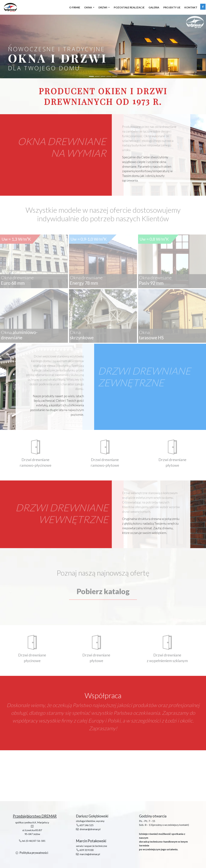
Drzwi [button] (103, 7)
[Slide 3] (103, 76)
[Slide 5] (115, 76)
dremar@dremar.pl (90, 829)
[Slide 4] (109, 76)
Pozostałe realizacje (129, 7)
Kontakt (191, 7)
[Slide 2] (97, 76)
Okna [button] (88, 7)
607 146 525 (85, 825)
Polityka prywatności (34, 853)
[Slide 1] (91, 76)
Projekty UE (172, 7)
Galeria (154, 7)
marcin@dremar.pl (90, 854)
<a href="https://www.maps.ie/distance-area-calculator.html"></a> (103, 776)
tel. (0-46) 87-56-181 (32, 841)
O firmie (75, 7)
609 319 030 (85, 850)
